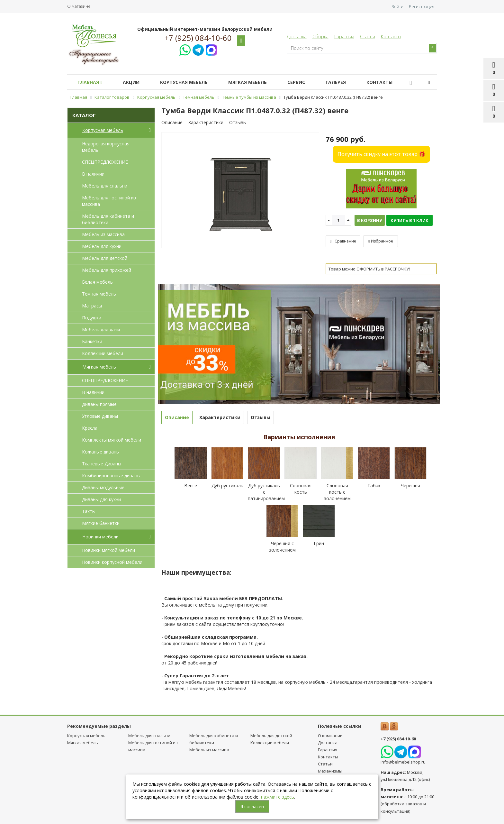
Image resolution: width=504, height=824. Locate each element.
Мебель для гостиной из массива (109, 201)
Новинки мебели (118, 537)
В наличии (93, 174)
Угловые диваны (100, 416)
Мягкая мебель (256, 82)
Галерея (350, 82)
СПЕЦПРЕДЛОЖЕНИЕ (105, 162)
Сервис (308, 82)
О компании (330, 736)
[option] (240, 191)
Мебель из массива (103, 234)
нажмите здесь (278, 797)
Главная (91, 82)
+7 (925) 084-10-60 (198, 38)
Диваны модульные (103, 487)
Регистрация (422, 6)
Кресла (90, 428)
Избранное (381, 241)
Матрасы (92, 306)
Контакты (391, 37)
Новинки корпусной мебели (112, 562)
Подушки (92, 318)
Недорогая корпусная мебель (106, 147)
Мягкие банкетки (101, 523)
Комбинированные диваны (111, 476)
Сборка (320, 37)
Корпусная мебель (190, 82)
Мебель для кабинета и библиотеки (108, 219)
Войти (397, 6)
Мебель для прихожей (107, 270)
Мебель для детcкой (105, 258)
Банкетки (92, 341)
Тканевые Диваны (102, 464)
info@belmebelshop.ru (403, 762)
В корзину (370, 220)
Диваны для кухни (101, 499)
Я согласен (252, 806)
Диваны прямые (99, 404)
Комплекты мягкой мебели (112, 440)
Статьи (368, 37)
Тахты (89, 511)
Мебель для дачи (101, 330)
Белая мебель (97, 282)
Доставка (297, 37)
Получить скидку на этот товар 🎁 (381, 154)
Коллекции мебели (103, 353)
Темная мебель (99, 294)
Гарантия (344, 37)
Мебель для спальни (105, 186)
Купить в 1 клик (410, 220)
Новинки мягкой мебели (108, 550)
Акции (135, 82)
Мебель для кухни (102, 246)
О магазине (79, 6)
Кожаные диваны (101, 452)
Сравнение (343, 241)
